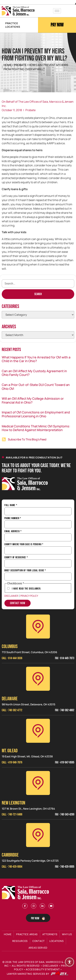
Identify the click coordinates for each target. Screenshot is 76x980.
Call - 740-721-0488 (12, 814)
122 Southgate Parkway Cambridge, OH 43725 (30, 861)
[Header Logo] (18, 11)
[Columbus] (38, 627)
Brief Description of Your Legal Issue (25, 571)
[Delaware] (38, 679)
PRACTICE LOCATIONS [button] (13, 25)
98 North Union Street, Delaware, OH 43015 (29, 704)
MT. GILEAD (10, 751)
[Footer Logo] (26, 893)
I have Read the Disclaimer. (27, 589)
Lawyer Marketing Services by (38, 974)
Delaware (10, 699)
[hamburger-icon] (57, 11)
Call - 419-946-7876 (12, 762)
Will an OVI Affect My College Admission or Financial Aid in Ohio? (33, 400)
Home (8, 65)
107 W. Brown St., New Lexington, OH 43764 (28, 809)
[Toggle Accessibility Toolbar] (70, 962)
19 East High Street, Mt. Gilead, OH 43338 (27, 756)
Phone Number (13, 518)
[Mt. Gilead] (38, 731)
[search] (38, 283)
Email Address (13, 531)
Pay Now (57, 25)
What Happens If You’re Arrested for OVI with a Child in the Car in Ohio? (36, 359)
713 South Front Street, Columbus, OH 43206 (29, 652)
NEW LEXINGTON (13, 803)
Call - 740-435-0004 (12, 867)
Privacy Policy (29, 596)
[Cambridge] (38, 835)
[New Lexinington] (38, 783)
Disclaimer (11, 596)
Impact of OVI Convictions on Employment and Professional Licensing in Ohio (36, 414)
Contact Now (18, 603)
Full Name (11, 505)
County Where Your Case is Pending (24, 545)
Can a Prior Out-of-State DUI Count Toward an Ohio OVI (36, 387)
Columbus (10, 647)
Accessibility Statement (43, 969)
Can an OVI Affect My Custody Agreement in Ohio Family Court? (34, 373)
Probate (20, 65)
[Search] (38, 294)
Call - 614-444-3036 (12, 658)
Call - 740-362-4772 (12, 710)
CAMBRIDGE (10, 855)
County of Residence (16, 558)
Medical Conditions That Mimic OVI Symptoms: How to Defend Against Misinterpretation (36, 428)
